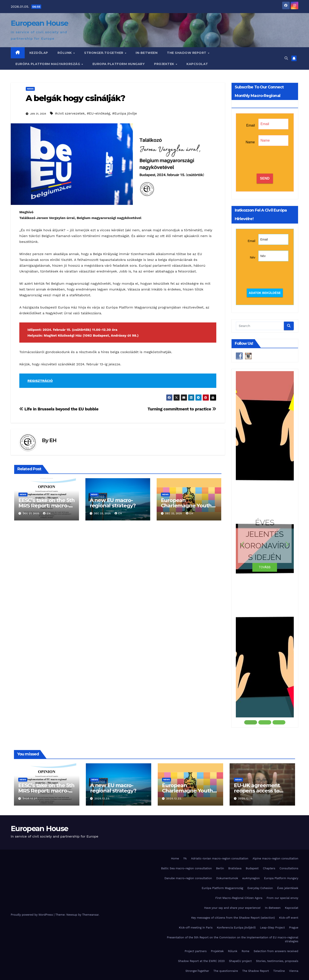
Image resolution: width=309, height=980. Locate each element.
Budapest (252, 868)
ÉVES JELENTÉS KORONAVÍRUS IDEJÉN (265, 540)
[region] (265, 548)
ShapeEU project (240, 961)
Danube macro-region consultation (188, 878)
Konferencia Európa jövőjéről (236, 928)
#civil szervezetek (70, 113)
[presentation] (274, 160)
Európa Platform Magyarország (48, 64)
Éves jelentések (288, 888)
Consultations (289, 868)
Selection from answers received (276, 951)
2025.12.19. (246, 799)
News (30, 89)
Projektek (165, 64)
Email (250, 125)
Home (175, 858)
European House (39, 23)
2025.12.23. (102, 799)
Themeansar (90, 915)
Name (250, 142)
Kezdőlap (39, 53)
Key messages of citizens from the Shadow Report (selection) (233, 918)
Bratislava (235, 868)
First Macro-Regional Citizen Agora (239, 898)
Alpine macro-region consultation (275, 858)
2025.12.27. (30, 799)
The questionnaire (226, 971)
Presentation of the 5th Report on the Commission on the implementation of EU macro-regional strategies (233, 939)
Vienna (294, 971)
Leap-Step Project (272, 928)
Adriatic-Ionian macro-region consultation (220, 858)
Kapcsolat (197, 64)
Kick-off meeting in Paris (196, 928)
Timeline (279, 971)
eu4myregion (251, 878)
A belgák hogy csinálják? (75, 98)
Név (253, 257)
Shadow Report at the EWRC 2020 (201, 961)
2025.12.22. (174, 799)
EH (53, 440)
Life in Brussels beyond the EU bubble (59, 409)
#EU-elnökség (98, 113)
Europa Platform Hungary (119, 64)
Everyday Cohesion (260, 888)
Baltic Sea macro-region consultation (186, 868)
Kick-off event (289, 918)
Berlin (220, 868)
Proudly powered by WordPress (32, 915)
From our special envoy (282, 898)
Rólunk (65, 53)
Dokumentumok (227, 878)
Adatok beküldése (265, 293)
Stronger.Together (104, 53)
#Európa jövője (125, 113)
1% (185, 858)
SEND (265, 178)
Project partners (196, 951)
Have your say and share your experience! (232, 908)
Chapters (269, 868)
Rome (245, 951)
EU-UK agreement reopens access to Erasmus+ (257, 791)
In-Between (147, 53)
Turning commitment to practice (182, 409)
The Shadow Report (187, 53)
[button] (286, 58)
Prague (294, 928)
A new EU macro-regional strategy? (113, 503)
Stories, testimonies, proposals (277, 961)
